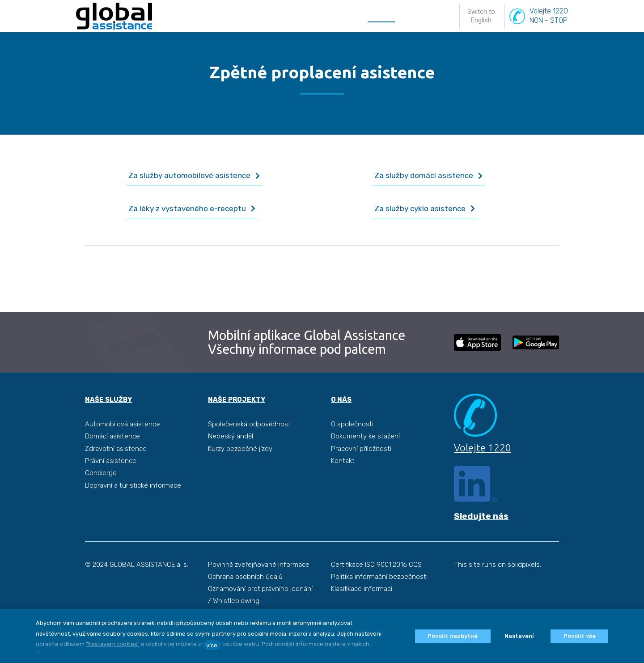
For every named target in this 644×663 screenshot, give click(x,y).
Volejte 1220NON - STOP (549, 26)
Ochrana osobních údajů (245, 577)
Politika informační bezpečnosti (379, 577)
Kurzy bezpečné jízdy (240, 448)
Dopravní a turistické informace (133, 484)
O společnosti (352, 424)
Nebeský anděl (231, 436)
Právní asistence (111, 460)
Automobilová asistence (123, 424)
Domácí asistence (112, 436)
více (212, 645)
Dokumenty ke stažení (365, 436)
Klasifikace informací (362, 589)
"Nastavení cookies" (113, 644)
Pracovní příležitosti (361, 448)
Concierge (101, 472)
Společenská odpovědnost (249, 424)
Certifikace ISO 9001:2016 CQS (376, 565)
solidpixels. (524, 565)
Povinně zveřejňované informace (259, 565)
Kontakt (343, 460)
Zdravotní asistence (116, 448)
